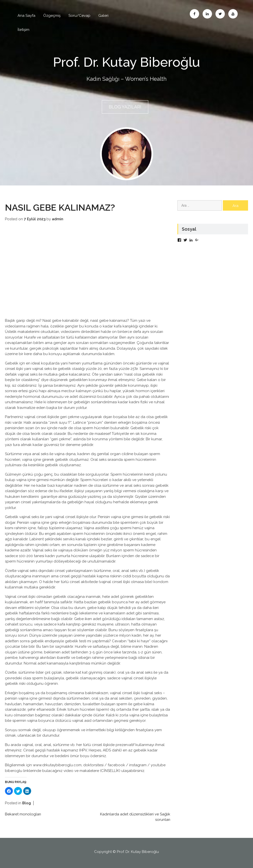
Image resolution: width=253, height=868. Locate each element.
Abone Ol (233, 14)
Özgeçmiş (52, 16)
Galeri (103, 16)
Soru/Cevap (79, 16)
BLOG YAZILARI (125, 107)
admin (58, 218)
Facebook (194, 14)
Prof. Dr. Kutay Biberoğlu (127, 61)
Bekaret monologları (23, 813)
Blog (27, 802)
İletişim (23, 30)
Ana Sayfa (26, 16)
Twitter (220, 14)
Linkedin (207, 14)
